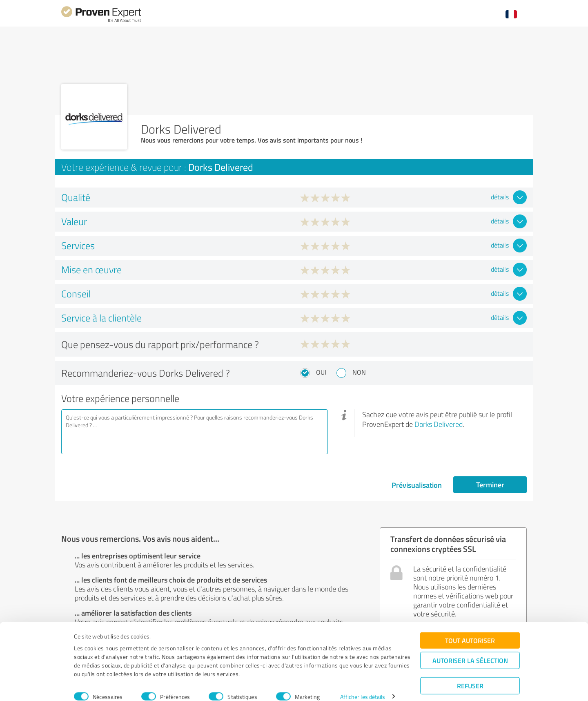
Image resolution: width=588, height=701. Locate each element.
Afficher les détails (363, 686)
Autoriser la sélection (470, 649)
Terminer (490, 484)
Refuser (470, 675)
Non (359, 372)
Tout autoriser (470, 629)
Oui (321, 372)
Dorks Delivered (439, 424)
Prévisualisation (417, 485)
